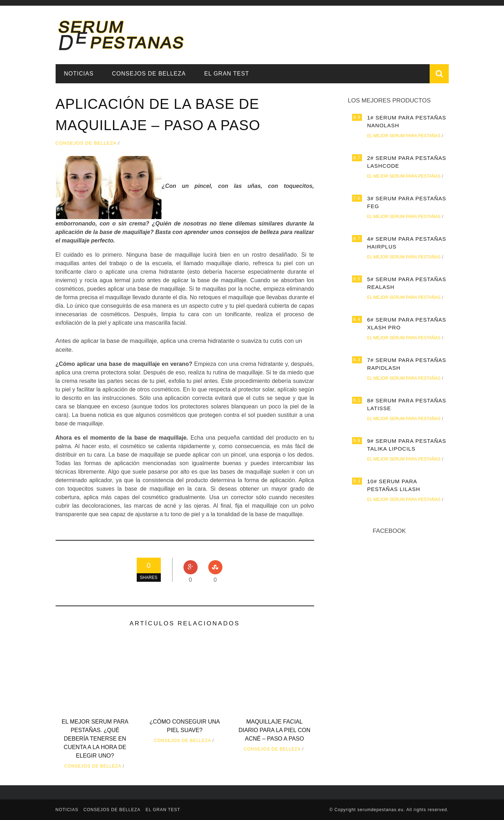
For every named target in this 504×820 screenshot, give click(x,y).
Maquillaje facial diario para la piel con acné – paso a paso (274, 730)
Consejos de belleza (149, 74)
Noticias (79, 74)
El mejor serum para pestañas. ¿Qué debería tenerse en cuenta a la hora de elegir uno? (95, 739)
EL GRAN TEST (226, 74)
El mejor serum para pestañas (404, 136)
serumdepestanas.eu (380, 810)
